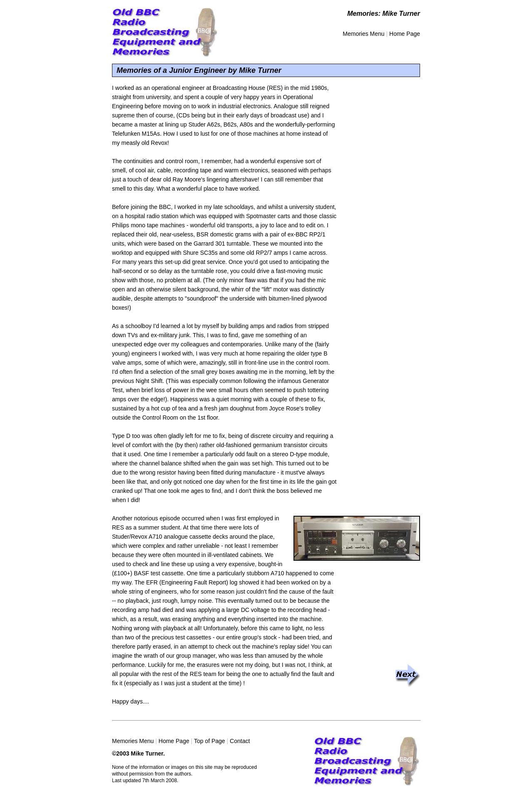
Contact (240, 741)
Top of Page (210, 741)
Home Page (405, 34)
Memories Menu (363, 34)
